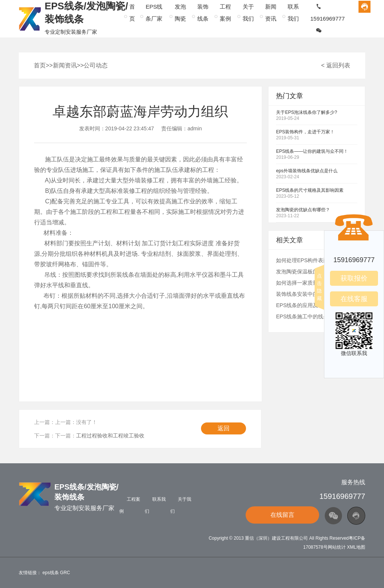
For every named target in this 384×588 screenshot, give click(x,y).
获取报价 (354, 278)
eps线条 (50, 573)
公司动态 (96, 65)
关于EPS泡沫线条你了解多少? (307, 112)
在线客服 (354, 299)
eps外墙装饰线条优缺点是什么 (307, 171)
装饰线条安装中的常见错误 (307, 294)
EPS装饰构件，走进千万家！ (305, 132)
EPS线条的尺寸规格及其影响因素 (310, 190)
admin (195, 128)
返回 (223, 428)
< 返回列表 (336, 65)
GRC (65, 573)
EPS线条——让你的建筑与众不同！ (312, 151)
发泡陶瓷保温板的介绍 (302, 272)
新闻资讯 (65, 65)
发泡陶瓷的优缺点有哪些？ (303, 210)
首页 (40, 65)
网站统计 (337, 547)
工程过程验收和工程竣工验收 (110, 436)
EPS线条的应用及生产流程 (307, 305)
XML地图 (356, 547)
